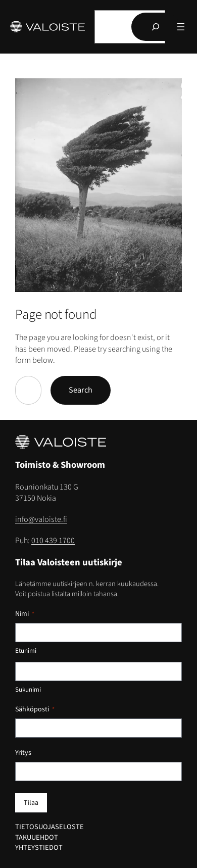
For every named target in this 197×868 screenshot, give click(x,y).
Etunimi (26, 651)
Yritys (23, 753)
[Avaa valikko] (181, 27)
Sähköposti (35, 709)
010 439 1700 (53, 541)
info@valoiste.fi (41, 519)
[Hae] (156, 27)
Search (81, 390)
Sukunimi (28, 690)
